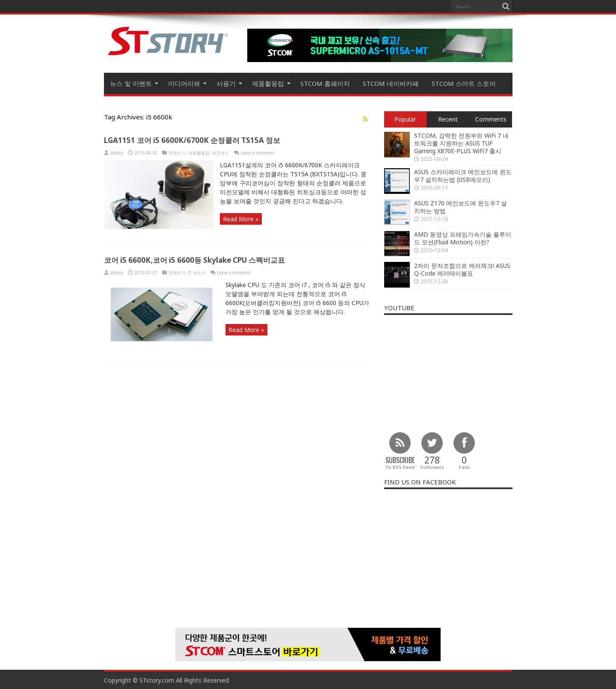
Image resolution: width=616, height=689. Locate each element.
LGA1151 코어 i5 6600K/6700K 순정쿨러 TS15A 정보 (192, 140)
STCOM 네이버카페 (391, 83)
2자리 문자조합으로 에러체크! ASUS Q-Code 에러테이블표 (462, 269)
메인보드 (221, 153)
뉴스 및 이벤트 (134, 83)
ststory (117, 153)
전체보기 (177, 153)
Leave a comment (257, 153)
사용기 (229, 83)
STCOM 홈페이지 (325, 83)
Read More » (241, 219)
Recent (448, 119)
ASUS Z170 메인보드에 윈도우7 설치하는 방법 (461, 207)
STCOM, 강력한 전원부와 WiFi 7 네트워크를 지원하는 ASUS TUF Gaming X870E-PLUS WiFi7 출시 (461, 143)
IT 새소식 (197, 273)
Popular (405, 119)
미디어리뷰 (187, 83)
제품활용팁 (271, 83)
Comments (491, 119)
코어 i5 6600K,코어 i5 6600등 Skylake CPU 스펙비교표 (194, 260)
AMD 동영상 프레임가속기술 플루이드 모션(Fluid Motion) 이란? (463, 238)
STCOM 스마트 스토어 (464, 83)
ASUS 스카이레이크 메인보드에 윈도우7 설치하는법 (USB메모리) (463, 176)
